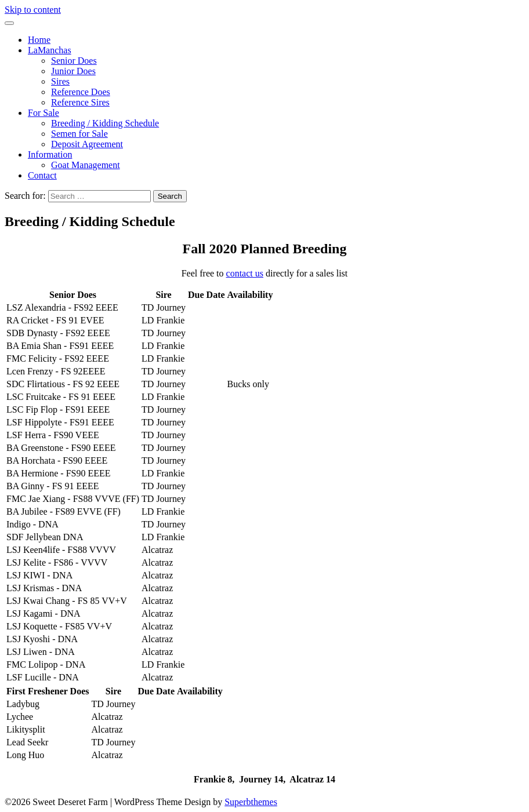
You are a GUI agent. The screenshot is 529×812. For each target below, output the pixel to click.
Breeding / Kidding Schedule (105, 123)
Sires (60, 81)
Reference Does (81, 92)
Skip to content (33, 10)
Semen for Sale (79, 134)
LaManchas (50, 50)
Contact (42, 175)
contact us (245, 273)
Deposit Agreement (87, 144)
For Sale (44, 113)
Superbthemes (251, 802)
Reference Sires (80, 102)
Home (39, 40)
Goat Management (86, 165)
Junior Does (73, 71)
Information (50, 154)
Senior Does (74, 61)
